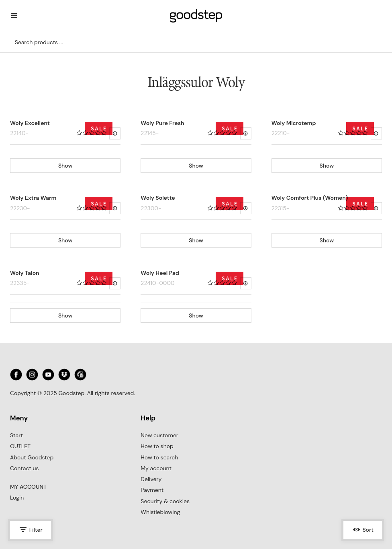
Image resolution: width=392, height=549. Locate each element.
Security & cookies (165, 501)
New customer (159, 435)
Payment (152, 490)
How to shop (157, 446)
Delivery (151, 479)
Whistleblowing (160, 512)
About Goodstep (32, 457)
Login (17, 498)
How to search (159, 457)
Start (16, 435)
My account (156, 468)
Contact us (24, 468)
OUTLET (20, 446)
